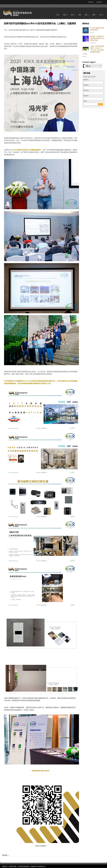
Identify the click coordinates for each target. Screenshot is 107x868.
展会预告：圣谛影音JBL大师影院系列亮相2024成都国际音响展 (97, 38)
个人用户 (87, 77)
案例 (64, 16)
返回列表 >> (6, 855)
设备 (72, 16)
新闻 (94, 15)
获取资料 (91, 2)
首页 (58, 15)
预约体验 (99, 2)
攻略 (80, 15)
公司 (100, 16)
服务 (86, 16)
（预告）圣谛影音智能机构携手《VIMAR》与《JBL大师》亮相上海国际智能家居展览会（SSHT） (93, 50)
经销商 (93, 77)
